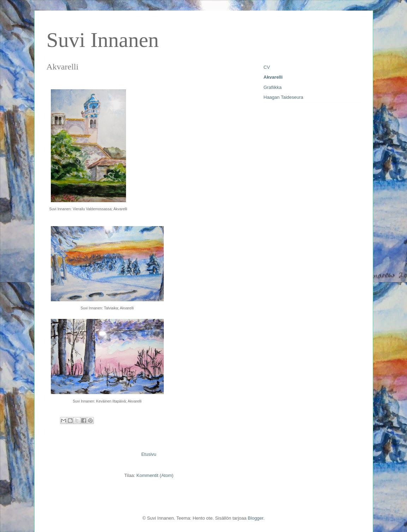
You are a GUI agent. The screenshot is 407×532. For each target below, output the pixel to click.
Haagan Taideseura (284, 97)
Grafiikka (273, 87)
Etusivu (149, 454)
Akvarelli (273, 77)
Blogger (256, 518)
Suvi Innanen (103, 40)
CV (267, 67)
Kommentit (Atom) (155, 475)
